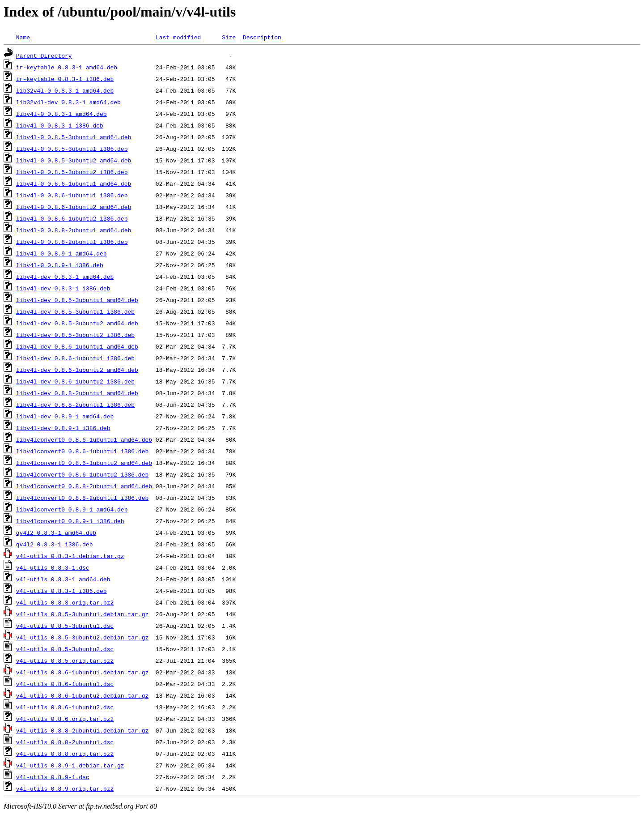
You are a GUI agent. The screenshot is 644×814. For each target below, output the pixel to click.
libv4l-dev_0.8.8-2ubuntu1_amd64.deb (77, 393)
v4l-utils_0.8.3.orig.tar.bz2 (65, 602)
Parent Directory (44, 55)
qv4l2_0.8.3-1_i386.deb (55, 544)
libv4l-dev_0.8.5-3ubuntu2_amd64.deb (77, 323)
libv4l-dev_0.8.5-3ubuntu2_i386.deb (75, 335)
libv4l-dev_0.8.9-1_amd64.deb (65, 416)
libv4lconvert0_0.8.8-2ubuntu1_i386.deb (82, 498)
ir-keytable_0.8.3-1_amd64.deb (67, 67)
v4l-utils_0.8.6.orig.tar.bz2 (65, 719)
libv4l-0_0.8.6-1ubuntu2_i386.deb (72, 218)
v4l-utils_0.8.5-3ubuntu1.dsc (65, 626)
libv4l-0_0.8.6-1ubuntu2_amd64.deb (74, 207)
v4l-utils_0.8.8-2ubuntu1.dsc (65, 742)
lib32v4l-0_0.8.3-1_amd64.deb (65, 90)
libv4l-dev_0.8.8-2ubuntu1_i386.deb (75, 405)
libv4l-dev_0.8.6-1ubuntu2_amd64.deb (77, 370)
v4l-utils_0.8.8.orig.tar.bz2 (65, 754)
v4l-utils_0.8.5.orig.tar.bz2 (65, 661)
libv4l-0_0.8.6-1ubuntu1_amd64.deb (74, 183)
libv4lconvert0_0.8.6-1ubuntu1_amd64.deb (84, 439)
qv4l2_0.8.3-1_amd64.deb (56, 533)
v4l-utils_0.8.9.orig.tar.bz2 (65, 788)
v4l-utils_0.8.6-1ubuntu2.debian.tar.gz (82, 695)
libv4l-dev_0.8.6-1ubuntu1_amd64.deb (77, 346)
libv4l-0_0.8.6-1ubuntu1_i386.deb (72, 195)
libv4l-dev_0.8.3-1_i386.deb (63, 288)
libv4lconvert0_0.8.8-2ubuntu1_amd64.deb (84, 486)
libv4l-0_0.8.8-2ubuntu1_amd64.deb (74, 230)
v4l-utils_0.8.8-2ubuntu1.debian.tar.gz (82, 730)
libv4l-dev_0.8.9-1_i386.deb (63, 428)
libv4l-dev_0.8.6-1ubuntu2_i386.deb (75, 381)
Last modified (178, 37)
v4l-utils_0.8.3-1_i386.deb (61, 591)
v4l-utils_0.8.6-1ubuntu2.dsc (65, 707)
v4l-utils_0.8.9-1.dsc (53, 777)
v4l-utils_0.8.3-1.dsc (53, 567)
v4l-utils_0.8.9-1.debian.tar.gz (70, 765)
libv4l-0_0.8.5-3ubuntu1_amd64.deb (74, 137)
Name (23, 37)
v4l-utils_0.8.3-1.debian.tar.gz (70, 556)
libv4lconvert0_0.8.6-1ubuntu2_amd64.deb (84, 463)
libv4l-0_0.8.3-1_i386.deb (60, 125)
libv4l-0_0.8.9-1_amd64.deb (61, 253)
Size (229, 37)
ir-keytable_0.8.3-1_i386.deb (65, 79)
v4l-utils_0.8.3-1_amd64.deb (63, 579)
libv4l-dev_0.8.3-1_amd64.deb (65, 277)
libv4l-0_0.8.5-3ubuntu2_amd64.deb (74, 160)
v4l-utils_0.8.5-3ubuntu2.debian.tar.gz (82, 637)
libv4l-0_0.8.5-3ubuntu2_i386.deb (72, 172)
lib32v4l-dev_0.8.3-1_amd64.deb (68, 102)
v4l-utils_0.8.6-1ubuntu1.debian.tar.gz (82, 672)
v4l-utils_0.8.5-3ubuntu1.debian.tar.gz (82, 614)
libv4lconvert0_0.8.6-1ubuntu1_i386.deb (82, 451)
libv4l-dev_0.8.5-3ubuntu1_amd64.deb (77, 300)
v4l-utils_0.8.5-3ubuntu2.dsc (65, 649)
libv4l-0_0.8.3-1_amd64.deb (61, 114)
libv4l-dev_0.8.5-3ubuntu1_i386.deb (75, 311)
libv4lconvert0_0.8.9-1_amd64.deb (72, 509)
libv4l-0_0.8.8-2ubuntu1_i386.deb (72, 242)
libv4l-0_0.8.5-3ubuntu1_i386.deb (72, 149)
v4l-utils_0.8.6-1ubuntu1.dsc (65, 684)
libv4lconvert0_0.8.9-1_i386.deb (70, 521)
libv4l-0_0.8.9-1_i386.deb (60, 265)
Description (262, 37)
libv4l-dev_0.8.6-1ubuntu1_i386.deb (75, 358)
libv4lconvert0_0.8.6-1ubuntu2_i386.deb (82, 474)
